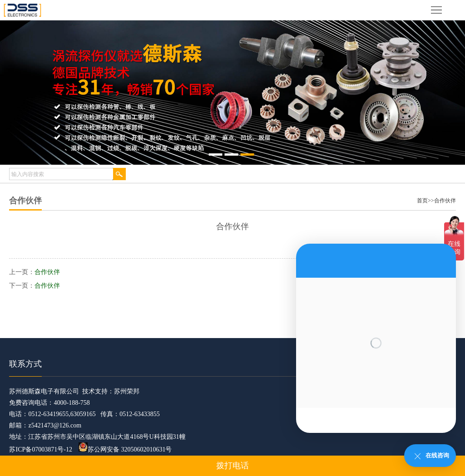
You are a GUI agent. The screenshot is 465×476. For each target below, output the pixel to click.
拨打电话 (232, 466)
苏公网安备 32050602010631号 (125, 449)
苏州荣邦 (127, 391)
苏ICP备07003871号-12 (40, 449)
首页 (422, 201)
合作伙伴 (445, 201)
